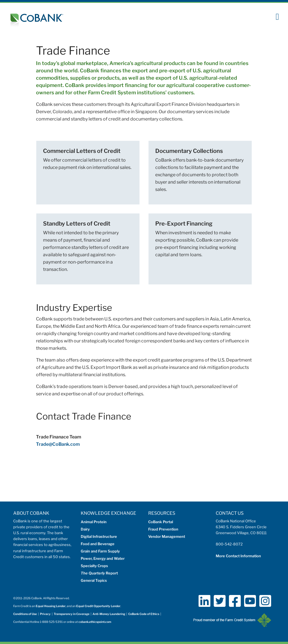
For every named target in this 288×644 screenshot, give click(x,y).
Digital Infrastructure (99, 536)
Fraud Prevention (163, 529)
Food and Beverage (98, 544)
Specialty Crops (94, 566)
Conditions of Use (25, 614)
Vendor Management (167, 536)
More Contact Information (238, 556)
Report (99, 573)
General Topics (94, 580)
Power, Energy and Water (103, 558)
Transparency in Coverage (72, 614)
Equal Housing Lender (51, 606)
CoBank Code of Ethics (144, 614)
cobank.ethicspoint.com (95, 622)
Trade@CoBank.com (58, 444)
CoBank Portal (161, 522)
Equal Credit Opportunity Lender (98, 606)
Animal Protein (94, 522)
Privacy (45, 614)
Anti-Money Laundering (109, 614)
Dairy (85, 529)
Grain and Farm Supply (100, 551)
